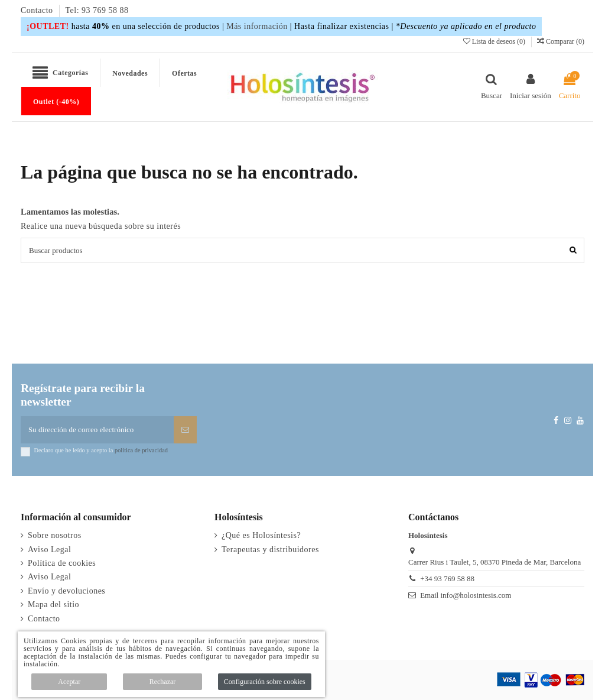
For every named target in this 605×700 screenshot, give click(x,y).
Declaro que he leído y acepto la (101, 450)
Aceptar (69, 682)
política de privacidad (141, 450)
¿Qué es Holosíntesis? (261, 535)
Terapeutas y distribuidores (270, 550)
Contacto (38, 10)
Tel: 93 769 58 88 (97, 10)
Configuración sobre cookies (265, 682)
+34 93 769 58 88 (447, 579)
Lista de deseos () (495, 41)
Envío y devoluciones (66, 591)
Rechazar (163, 682)
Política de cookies (62, 563)
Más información (257, 26)
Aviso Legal (49, 550)
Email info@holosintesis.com (466, 595)
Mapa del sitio (53, 605)
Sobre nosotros (55, 535)
